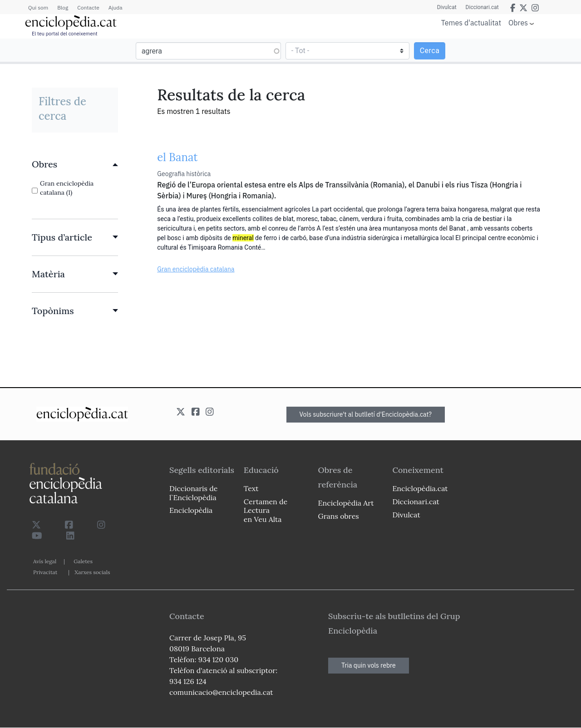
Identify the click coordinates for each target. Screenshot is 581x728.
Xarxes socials (92, 572)
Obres (518, 22)
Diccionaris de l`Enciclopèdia (193, 493)
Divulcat (447, 7)
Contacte (88, 7)
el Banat (177, 157)
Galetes (83, 561)
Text (251, 488)
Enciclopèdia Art (346, 503)
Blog (63, 7)
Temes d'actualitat (471, 23)
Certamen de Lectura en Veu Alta (266, 510)
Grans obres (339, 516)
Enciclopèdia (191, 510)
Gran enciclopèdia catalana (196, 269)
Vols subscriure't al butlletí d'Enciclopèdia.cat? (366, 414)
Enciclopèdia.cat (420, 488)
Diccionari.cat (482, 7)
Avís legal (45, 561)
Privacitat (45, 572)
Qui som (38, 7)
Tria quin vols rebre (369, 665)
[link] (75, 164)
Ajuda (116, 7)
